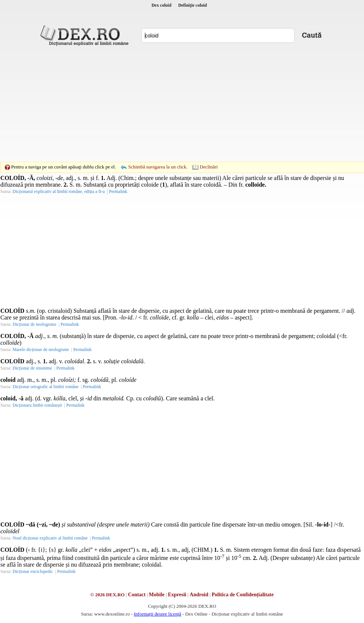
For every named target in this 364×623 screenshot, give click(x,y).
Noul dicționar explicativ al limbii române (50, 538)
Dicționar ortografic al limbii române (46, 387)
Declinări (209, 167)
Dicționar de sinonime (32, 368)
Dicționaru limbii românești (37, 405)
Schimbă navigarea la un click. (158, 167)
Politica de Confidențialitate (243, 595)
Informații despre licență (158, 614)
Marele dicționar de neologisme (41, 350)
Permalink (118, 191)
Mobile (157, 595)
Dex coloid (162, 5)
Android (199, 595)
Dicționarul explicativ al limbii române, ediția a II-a (59, 191)
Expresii (177, 595)
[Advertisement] (171, 104)
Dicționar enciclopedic (33, 571)
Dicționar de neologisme (34, 324)
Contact (137, 595)
